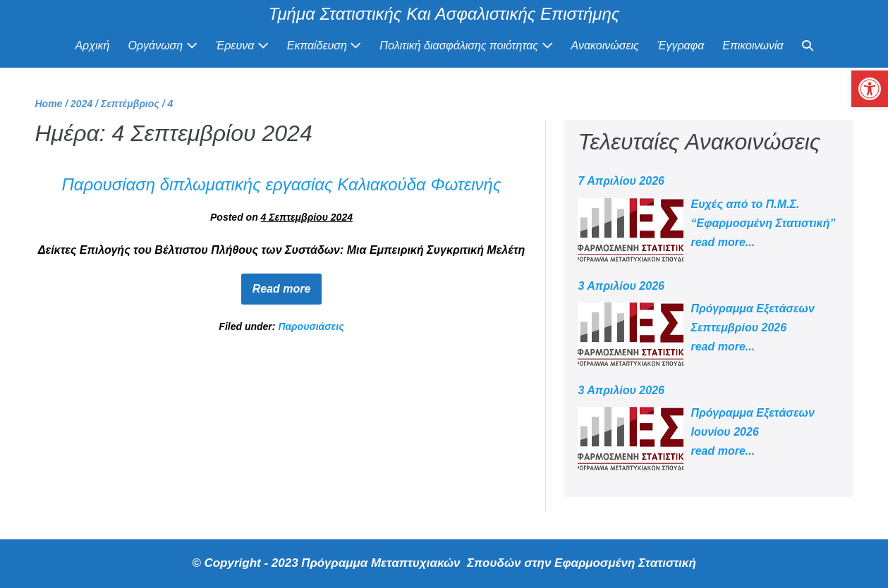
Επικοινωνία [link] (753, 45)
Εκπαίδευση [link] (324, 45)
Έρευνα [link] (242, 45)
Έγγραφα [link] (681, 45)
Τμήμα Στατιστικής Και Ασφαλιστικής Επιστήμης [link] (444, 14)
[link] (870, 89)
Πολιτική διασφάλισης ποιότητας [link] (466, 45)
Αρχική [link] (92, 45)
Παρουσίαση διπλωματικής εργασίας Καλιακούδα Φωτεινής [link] (281, 184)
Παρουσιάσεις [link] (311, 326)
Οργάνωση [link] (162, 45)
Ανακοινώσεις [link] (605, 45)
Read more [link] (287, 284)
